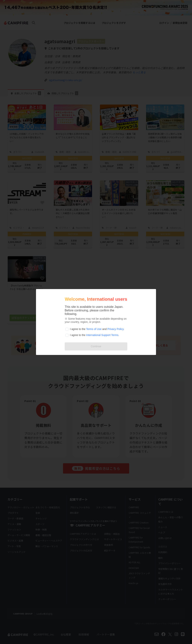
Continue (96, 346)
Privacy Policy (115, 329)
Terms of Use (94, 329)
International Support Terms (102, 335)
